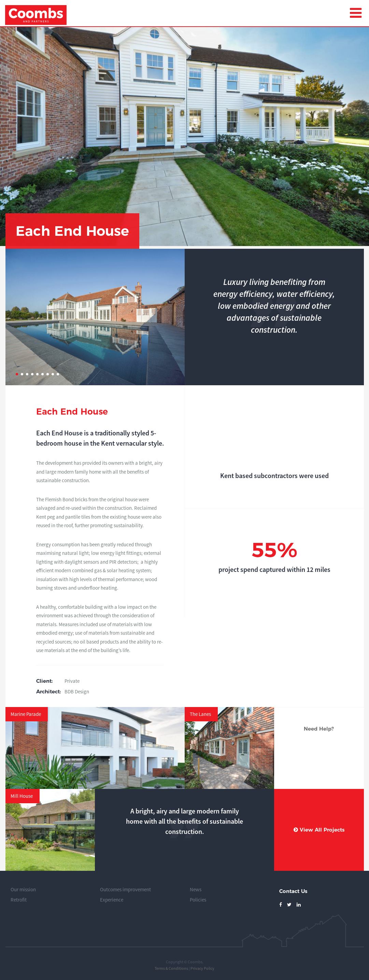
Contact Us (293, 891)
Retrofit (19, 900)
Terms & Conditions (171, 968)
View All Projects (319, 830)
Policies (198, 900)
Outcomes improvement (125, 889)
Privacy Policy (202, 968)
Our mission (23, 889)
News (196, 889)
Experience (112, 900)
